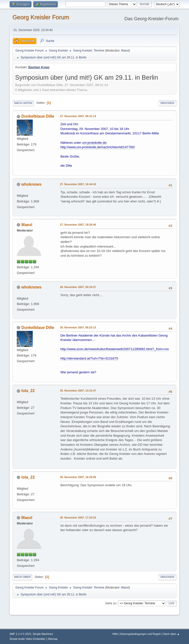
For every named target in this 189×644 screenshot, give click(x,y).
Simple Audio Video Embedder (27, 639)
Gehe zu (111, 603)
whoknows (31, 184)
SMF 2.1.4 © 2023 (20, 634)
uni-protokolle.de (94, 143)
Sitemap (53, 639)
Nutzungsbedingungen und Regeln (141, 634)
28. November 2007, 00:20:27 (78, 287)
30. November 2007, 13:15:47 (78, 391)
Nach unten (23, 103)
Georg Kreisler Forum (41, 17)
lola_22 (28, 391)
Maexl (125, 51)
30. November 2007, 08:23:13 (78, 327)
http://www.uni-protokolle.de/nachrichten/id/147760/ (97, 147)
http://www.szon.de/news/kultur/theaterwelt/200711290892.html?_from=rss (114, 349)
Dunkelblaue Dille (38, 116)
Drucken (167, 103)
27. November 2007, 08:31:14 (78, 116)
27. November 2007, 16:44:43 (78, 184)
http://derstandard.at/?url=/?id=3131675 (89, 358)
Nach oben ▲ (172, 634)
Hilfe (115, 634)
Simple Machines (43, 634)
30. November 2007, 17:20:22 (78, 518)
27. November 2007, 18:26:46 (78, 225)
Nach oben (22, 577)
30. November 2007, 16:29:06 (78, 477)
